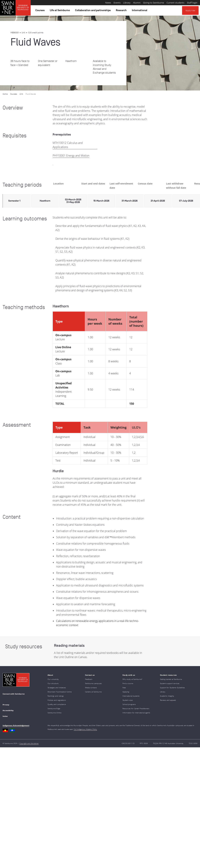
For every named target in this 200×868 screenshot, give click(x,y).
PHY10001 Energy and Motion (71, 156)
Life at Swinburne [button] (60, 11)
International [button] (140, 11)
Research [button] (122, 11)
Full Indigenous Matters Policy (85, 729)
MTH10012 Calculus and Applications (68, 145)
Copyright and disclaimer (29, 743)
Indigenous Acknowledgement (16, 725)
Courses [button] (41, 11)
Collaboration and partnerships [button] (93, 11)
